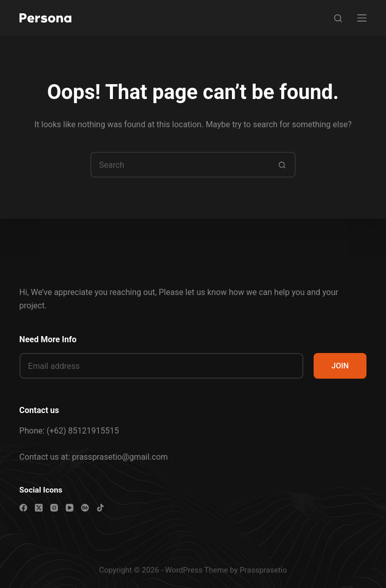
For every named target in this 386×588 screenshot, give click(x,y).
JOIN (340, 366)
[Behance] (85, 508)
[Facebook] (23, 508)
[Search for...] (180, 165)
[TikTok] (100, 508)
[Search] (338, 18)
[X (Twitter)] (39, 508)
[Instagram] (54, 508)
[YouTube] (70, 508)
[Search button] (283, 165)
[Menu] (362, 18)
